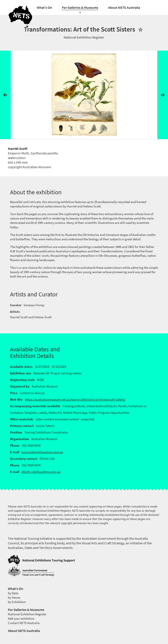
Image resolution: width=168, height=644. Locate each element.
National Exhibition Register (27, 614)
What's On (44, 8)
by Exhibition (17, 602)
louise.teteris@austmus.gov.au (42, 452)
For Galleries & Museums (80, 8)
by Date (13, 593)
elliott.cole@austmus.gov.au (41, 472)
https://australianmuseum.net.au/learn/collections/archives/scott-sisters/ (75, 400)
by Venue (14, 598)
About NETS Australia (124, 8)
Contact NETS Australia (24, 623)
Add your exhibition (21, 619)
